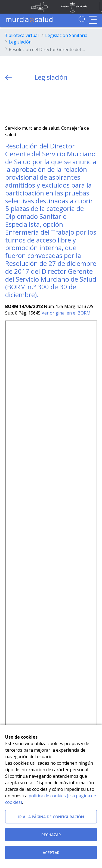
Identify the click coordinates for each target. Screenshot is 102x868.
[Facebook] (20, 103)
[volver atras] (8, 77)
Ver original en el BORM (66, 313)
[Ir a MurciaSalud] (29, 20)
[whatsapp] (31, 103)
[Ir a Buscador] (82, 20)
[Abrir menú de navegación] (93, 20)
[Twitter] (9, 103)
